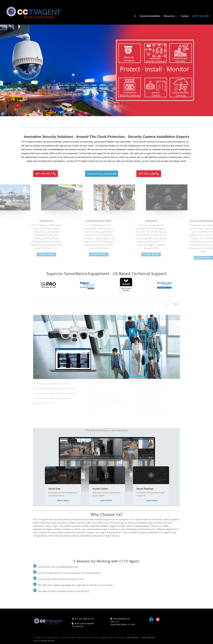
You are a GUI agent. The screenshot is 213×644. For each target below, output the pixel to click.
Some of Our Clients (100, 174)
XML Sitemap (133, 637)
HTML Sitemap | (149, 637)
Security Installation (150, 16)
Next (176, 304)
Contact (185, 16)
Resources (169, 16)
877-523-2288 (201, 16)
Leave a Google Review (44, 641)
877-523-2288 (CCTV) (83, 619)
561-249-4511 (44, 174)
